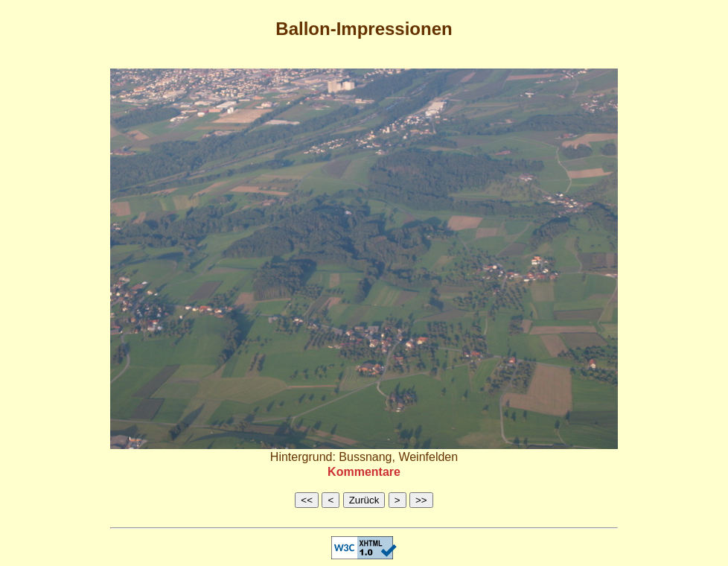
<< (307, 500)
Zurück (364, 500)
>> (421, 500)
